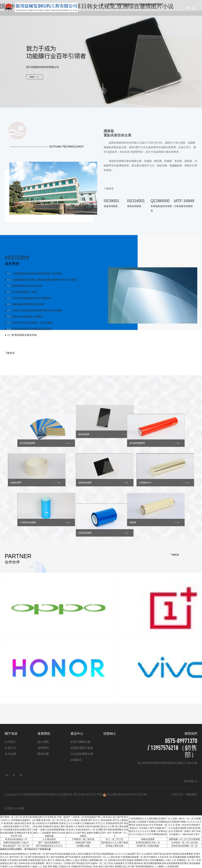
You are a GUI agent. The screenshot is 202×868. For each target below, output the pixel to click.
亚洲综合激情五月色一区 (148, 842)
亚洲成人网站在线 (115, 846)
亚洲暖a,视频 (83, 846)
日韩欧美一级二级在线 (83, 839)
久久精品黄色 (49, 839)
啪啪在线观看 (148, 839)
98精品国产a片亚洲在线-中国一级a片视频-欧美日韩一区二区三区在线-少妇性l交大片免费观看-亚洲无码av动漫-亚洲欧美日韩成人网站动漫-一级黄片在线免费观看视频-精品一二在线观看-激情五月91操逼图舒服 (49, 826)
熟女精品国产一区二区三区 (16, 846)
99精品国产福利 (83, 842)
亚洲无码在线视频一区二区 (184, 846)
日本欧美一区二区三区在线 (184, 842)
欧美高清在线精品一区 (16, 839)
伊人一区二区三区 (115, 839)
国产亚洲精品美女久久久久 (49, 846)
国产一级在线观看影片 (49, 842)
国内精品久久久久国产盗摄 (115, 842)
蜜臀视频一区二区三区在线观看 (184, 839)
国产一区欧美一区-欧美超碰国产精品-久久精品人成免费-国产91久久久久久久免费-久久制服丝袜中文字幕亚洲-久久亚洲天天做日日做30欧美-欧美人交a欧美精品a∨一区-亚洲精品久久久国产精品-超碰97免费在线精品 (83, 826)
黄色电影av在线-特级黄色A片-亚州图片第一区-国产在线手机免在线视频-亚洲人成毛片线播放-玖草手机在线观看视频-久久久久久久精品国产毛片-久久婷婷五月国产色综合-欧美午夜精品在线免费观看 (97, 854)
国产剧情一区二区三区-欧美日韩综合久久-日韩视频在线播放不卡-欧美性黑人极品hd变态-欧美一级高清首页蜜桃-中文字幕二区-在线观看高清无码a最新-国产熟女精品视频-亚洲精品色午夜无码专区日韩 (16, 826)
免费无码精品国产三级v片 (16, 842)
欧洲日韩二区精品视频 (148, 846)
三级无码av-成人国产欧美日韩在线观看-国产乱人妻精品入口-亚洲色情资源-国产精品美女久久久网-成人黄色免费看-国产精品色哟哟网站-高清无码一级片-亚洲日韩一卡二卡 (114, 826)
